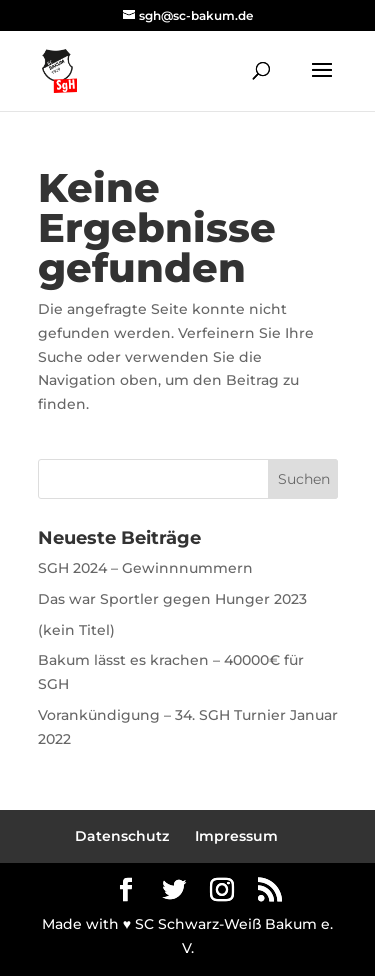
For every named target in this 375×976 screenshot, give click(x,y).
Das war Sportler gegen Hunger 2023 (172, 599)
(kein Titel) (76, 630)
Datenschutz (122, 836)
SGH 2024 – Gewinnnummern (145, 568)
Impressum (236, 836)
